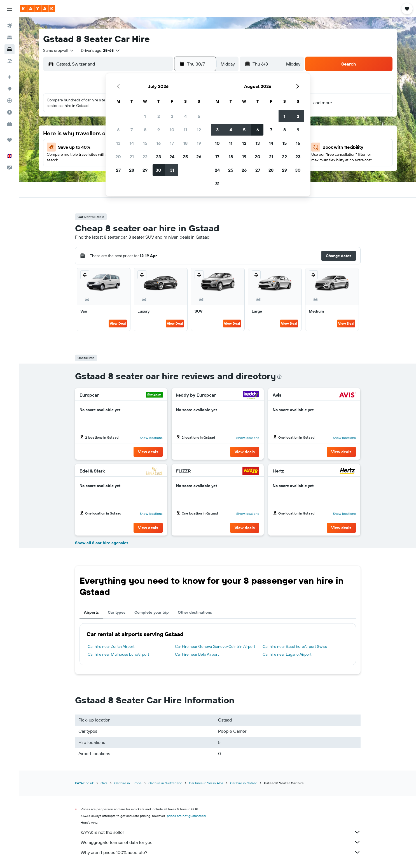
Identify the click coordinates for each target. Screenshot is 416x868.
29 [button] (145, 170)
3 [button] (172, 116)
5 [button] (199, 116)
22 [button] (145, 157)
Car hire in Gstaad (244, 783)
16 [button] (159, 143)
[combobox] (59, 50)
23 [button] (158, 157)
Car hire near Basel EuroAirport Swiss (295, 646)
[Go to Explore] (10, 89)
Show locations (151, 438)
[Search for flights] (10, 26)
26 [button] (199, 157)
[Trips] (10, 140)
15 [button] (145, 143)
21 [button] (132, 157)
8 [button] (145, 130)
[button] (10, 9)
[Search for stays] (10, 38)
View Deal (118, 323)
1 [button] (145, 116)
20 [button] (118, 157)
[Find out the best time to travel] (10, 112)
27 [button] (118, 170)
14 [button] (132, 143)
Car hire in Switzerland (165, 783)
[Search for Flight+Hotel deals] (10, 61)
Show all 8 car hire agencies (102, 543)
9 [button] (159, 130)
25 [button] (185, 157)
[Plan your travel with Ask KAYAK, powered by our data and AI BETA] (10, 77)
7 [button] (132, 130)
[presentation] (279, 377)
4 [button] (185, 116)
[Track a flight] (10, 101)
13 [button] (118, 143)
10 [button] (172, 130)
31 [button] (172, 170)
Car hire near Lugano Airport (287, 654)
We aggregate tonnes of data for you (221, 842)
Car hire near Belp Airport (197, 654)
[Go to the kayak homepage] (38, 9)
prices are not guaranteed (186, 816)
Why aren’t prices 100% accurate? (221, 852)
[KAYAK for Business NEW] (10, 124)
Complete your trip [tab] (152, 612)
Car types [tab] (117, 612)
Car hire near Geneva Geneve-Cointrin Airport (215, 646)
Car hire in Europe (128, 783)
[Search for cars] (10, 49)
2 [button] (159, 116)
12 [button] (199, 130)
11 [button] (185, 130)
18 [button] (185, 143)
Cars (104, 783)
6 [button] (118, 130)
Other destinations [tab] (195, 612)
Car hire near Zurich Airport (111, 646)
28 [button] (132, 170)
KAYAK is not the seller (221, 832)
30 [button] (158, 170)
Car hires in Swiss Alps (206, 783)
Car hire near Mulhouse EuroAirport (118, 654)
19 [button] (199, 143)
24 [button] (172, 157)
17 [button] (172, 143)
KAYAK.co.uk (84, 783)
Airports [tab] (91, 612)
